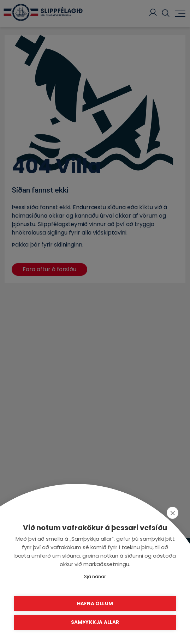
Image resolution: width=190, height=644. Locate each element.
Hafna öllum (95, 604)
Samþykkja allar (95, 622)
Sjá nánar (95, 576)
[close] (173, 513)
